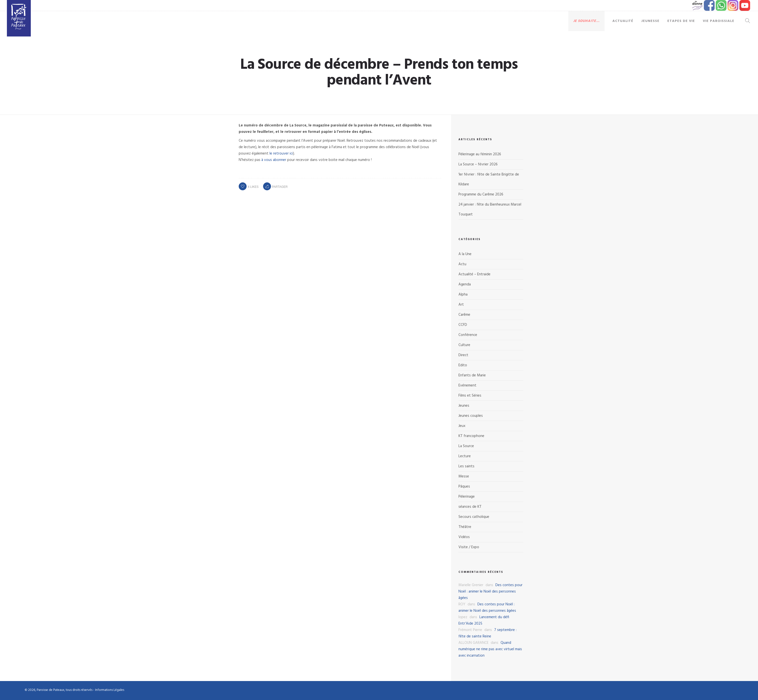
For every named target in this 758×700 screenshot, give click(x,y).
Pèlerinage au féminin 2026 (480, 154)
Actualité (623, 21)
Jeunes (464, 406)
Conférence (468, 335)
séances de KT (470, 507)
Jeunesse (650, 21)
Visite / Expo (469, 547)
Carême (464, 315)
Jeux (462, 426)
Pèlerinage (467, 497)
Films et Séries (470, 396)
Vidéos (464, 537)
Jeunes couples (471, 416)
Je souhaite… (586, 21)
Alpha (463, 295)
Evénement (467, 385)
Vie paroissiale (719, 21)
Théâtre (465, 527)
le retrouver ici (281, 154)
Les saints (466, 466)
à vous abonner (274, 160)
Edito (463, 365)
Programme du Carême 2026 (481, 194)
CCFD (463, 325)
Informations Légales (110, 690)
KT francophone (471, 436)
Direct (463, 355)
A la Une (465, 254)
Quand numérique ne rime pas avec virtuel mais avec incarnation (490, 649)
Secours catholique (474, 517)
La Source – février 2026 (478, 164)
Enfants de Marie (472, 375)
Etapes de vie (681, 21)
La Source (466, 446)
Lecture (465, 456)
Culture (464, 345)
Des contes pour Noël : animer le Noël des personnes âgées (490, 592)
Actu (462, 264)
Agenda (465, 284)
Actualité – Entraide (474, 274)
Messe (464, 476)
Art (461, 305)
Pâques (464, 487)
